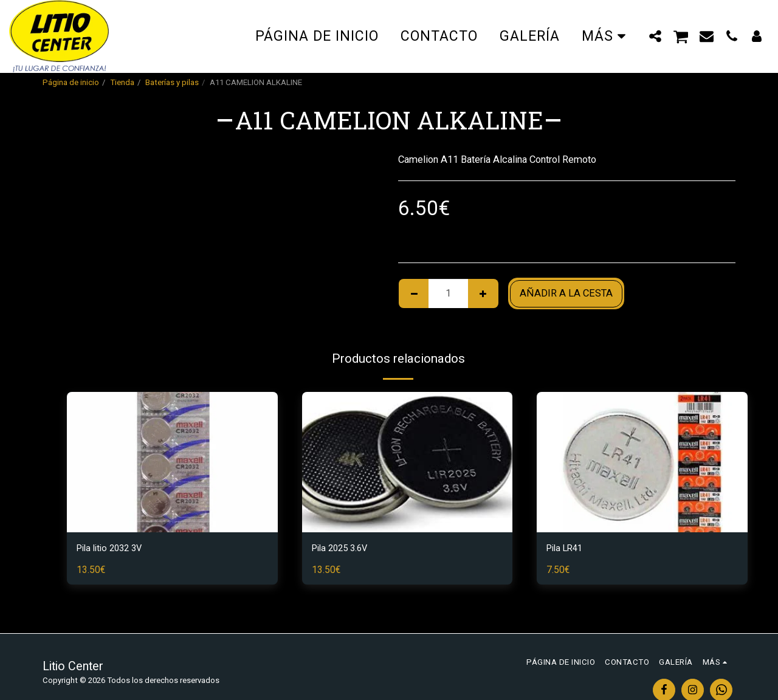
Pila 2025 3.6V (343, 549)
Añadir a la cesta (566, 293)
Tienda (122, 82)
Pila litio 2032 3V (113, 549)
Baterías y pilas (172, 82)
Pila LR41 (567, 549)
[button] (656, 36)
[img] (172, 462)
